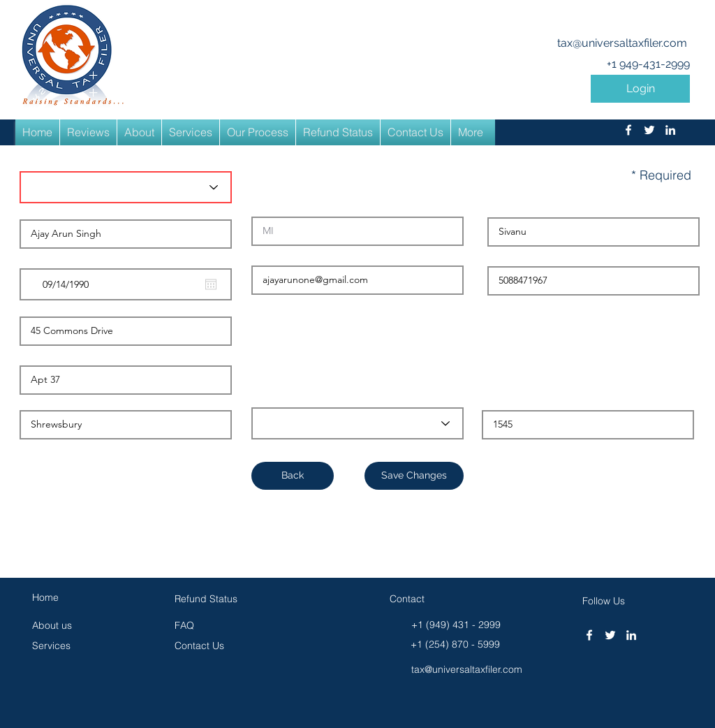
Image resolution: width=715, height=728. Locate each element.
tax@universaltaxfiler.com (622, 43)
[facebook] (628, 130)
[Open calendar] (211, 284)
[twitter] (649, 130)
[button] (640, 89)
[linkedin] (670, 130)
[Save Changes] (414, 476)
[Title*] (126, 187)
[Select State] (357, 423)
